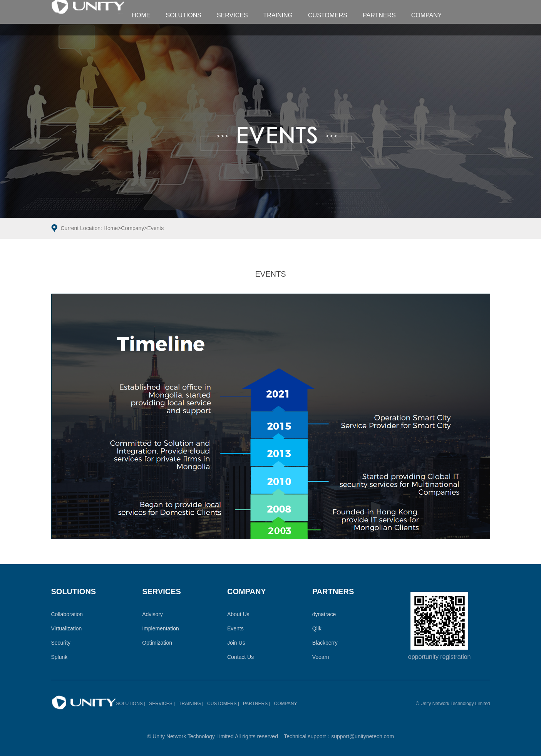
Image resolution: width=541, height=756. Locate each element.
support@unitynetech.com (363, 736)
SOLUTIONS (184, 15)
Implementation (161, 628)
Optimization (157, 643)
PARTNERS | (257, 704)
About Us (238, 614)
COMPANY (427, 15)
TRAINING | (191, 704)
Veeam (321, 657)
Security (61, 643)
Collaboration (67, 614)
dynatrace (324, 614)
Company (132, 228)
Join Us (236, 643)
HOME (141, 15)
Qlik (317, 628)
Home (111, 228)
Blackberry (325, 643)
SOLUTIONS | (131, 704)
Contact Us (240, 657)
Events (155, 228)
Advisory (152, 614)
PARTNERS (379, 15)
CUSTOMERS (328, 15)
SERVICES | (162, 704)
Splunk (59, 657)
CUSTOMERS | (223, 704)
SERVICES (232, 15)
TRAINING (278, 15)
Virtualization (67, 628)
